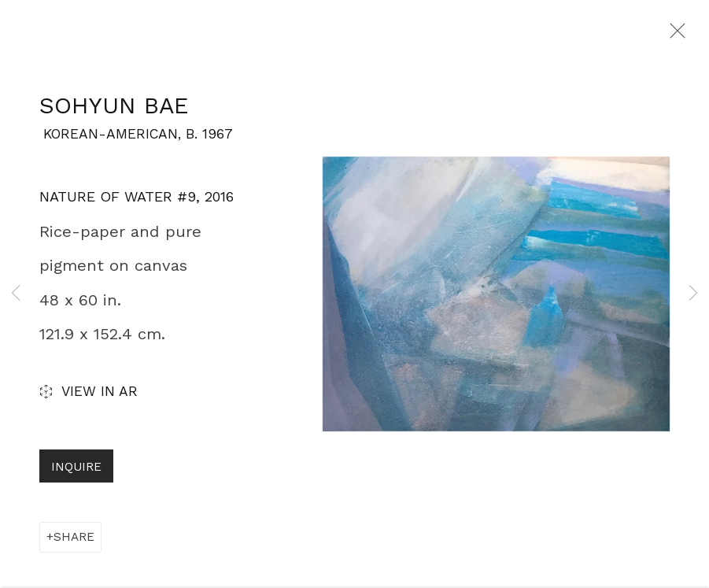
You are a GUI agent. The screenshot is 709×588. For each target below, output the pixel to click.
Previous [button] (16, 294)
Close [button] (677, 35)
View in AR (89, 399)
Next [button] (693, 294)
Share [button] (74, 542)
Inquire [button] (76, 472)
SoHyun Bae (114, 111)
